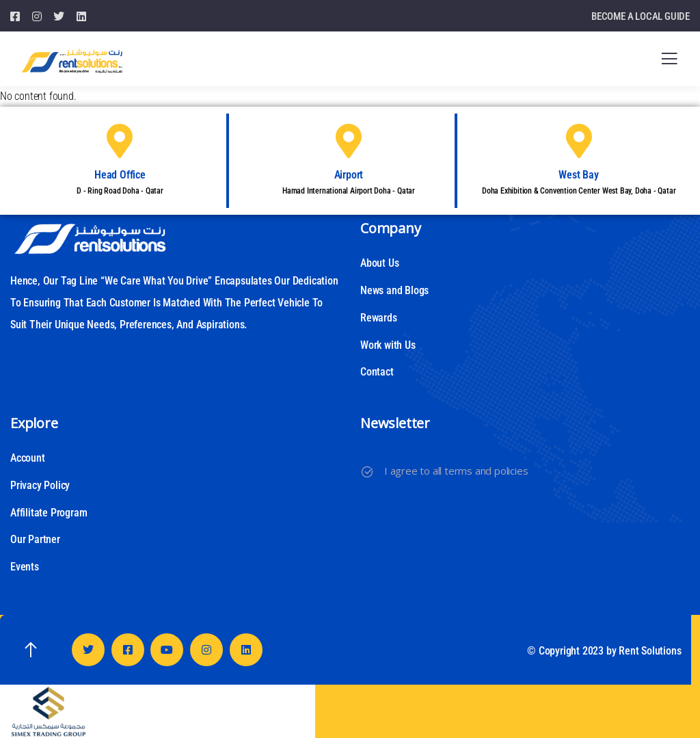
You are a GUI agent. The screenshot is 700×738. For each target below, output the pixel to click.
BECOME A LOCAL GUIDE (641, 16)
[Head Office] (120, 141)
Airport (349, 175)
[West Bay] (579, 141)
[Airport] (349, 141)
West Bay (578, 175)
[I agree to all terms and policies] (367, 472)
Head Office (120, 175)
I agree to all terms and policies (456, 471)
